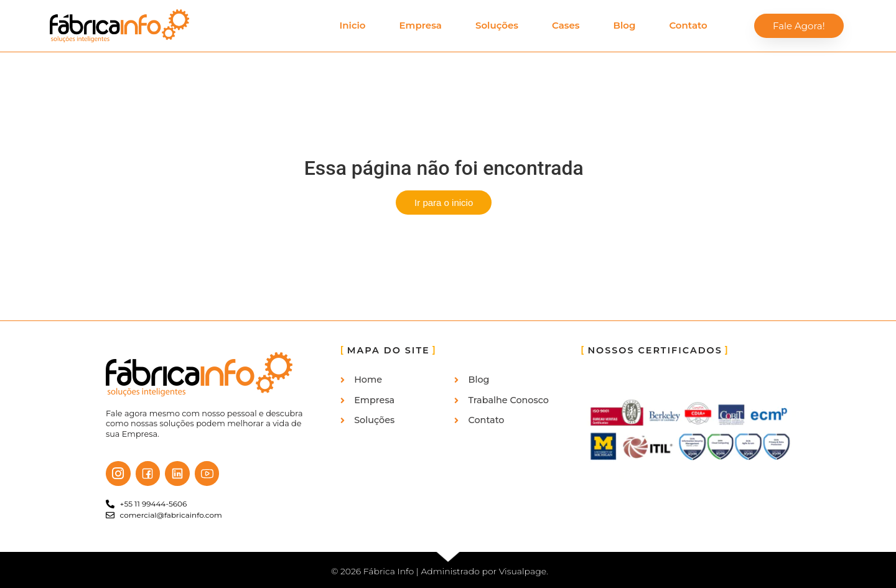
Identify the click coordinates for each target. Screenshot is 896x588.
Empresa (421, 25)
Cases (566, 25)
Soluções (497, 25)
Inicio (352, 25)
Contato (688, 25)
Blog (625, 25)
